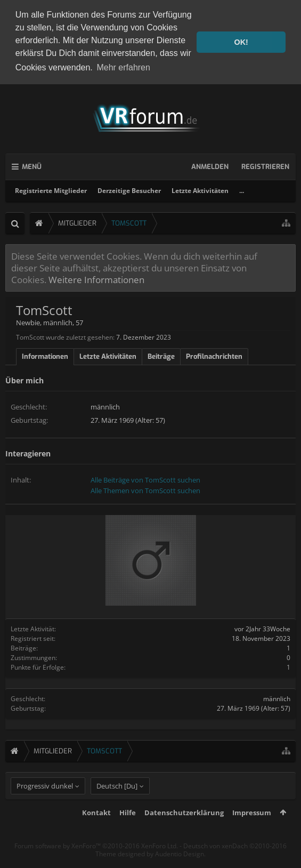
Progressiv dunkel (45, 805)
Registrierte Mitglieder (51, 190)
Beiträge (161, 356)
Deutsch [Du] (117, 805)
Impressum (252, 832)
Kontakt (96, 832)
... (242, 190)
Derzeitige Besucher (129, 190)
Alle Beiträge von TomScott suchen (145, 479)
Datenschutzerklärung (184, 832)
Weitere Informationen (96, 279)
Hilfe (128, 832)
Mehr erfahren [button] (123, 67)
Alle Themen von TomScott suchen (145, 489)
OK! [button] (241, 42)
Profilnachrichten (214, 356)
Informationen (45, 356)
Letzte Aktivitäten (200, 190)
